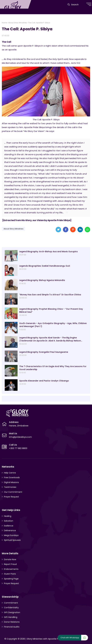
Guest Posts (10, 574)
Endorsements (11, 569)
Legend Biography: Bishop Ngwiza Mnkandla (42, 280)
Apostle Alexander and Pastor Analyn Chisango (44, 381)
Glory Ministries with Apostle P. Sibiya (46, 639)
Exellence (9, 526)
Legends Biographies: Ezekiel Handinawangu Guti (45, 266)
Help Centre (10, 473)
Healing (8, 516)
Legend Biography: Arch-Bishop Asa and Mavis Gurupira (48, 252)
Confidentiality (11, 608)
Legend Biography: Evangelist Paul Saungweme (44, 352)
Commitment (11, 603)
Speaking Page (11, 579)
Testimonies (10, 487)
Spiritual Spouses (12, 540)
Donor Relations (12, 622)
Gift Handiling (11, 617)
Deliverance (10, 530)
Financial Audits (12, 627)
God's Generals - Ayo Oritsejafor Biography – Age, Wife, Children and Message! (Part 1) (53, 325)
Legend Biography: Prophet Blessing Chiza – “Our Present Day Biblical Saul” (51, 310)
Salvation (9, 521)
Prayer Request (11, 497)
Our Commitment (13, 492)
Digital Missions (11, 482)
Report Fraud (10, 564)
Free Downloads (12, 477)
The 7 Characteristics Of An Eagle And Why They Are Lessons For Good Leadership (53, 368)
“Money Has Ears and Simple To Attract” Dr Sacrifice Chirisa (50, 295)
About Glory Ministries (18, 23)
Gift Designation (12, 612)
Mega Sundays (11, 535)
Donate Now (10, 559)
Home (4, 23)
